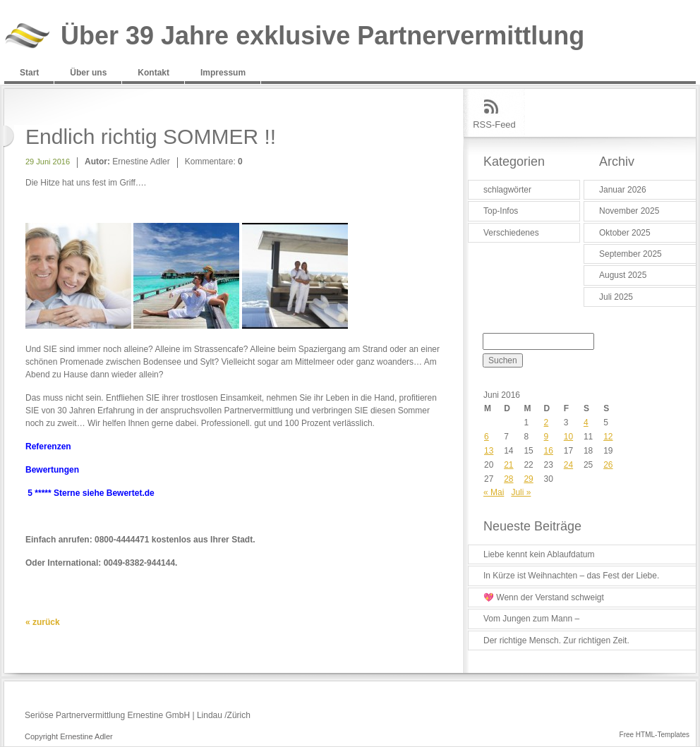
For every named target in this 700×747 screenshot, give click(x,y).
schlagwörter (507, 190)
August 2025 (623, 275)
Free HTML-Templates (654, 735)
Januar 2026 (623, 190)
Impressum (223, 73)
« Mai (494, 492)
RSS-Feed (494, 124)
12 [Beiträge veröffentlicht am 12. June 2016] (608, 437)
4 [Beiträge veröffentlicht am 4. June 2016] (586, 423)
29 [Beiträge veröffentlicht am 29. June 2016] (528, 479)
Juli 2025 (616, 297)
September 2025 (630, 254)
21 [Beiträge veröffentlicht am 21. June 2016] (508, 465)
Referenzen (48, 447)
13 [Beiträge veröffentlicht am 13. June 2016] (489, 451)
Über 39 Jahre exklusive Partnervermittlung (322, 36)
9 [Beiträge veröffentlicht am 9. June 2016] (547, 437)
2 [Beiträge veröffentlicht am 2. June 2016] (547, 423)
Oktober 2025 (625, 233)
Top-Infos (501, 211)
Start (29, 73)
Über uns (88, 73)
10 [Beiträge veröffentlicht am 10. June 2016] (568, 437)
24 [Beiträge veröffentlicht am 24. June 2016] (568, 465)
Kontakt (153, 73)
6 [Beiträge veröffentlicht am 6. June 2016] (487, 437)
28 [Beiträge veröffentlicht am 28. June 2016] (508, 479)
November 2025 (629, 211)
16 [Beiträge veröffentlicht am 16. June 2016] (549, 451)
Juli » (521, 492)
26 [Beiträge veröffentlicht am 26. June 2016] (608, 465)
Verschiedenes (511, 233)
